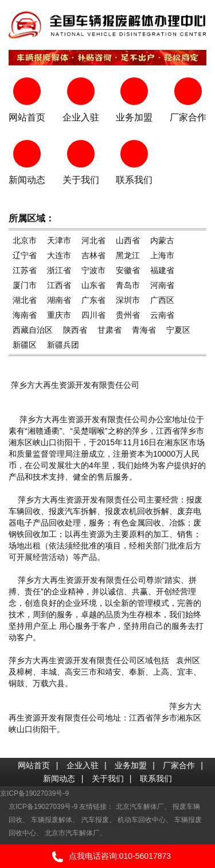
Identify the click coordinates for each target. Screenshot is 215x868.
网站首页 (34, 765)
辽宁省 (25, 255)
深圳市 (128, 300)
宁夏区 (178, 330)
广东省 (93, 300)
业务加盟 (131, 765)
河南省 (162, 285)
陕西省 (75, 330)
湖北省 (25, 300)
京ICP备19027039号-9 (34, 793)
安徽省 (128, 270)
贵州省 (128, 315)
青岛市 (128, 285)
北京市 (25, 240)
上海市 (162, 255)
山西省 (128, 240)
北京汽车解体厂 (140, 807)
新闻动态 (59, 779)
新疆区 (25, 345)
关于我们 (108, 779)
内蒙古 (162, 240)
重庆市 (59, 315)
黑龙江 (128, 255)
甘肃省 (110, 330)
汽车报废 (95, 820)
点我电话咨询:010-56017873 (107, 857)
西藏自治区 (33, 330)
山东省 (93, 285)
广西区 (162, 300)
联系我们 (156, 779)
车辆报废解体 (52, 820)
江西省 (59, 285)
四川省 (93, 315)
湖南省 (59, 300)
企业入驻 (83, 765)
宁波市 (93, 270)
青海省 (144, 330)
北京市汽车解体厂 (72, 833)
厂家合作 (179, 765)
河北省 (93, 240)
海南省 (25, 315)
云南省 (162, 315)
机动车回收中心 (142, 820)
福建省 (162, 270)
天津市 (59, 240)
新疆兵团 (63, 345)
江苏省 (25, 270)
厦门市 (25, 285)
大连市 (59, 255)
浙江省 (59, 270)
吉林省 (93, 255)
